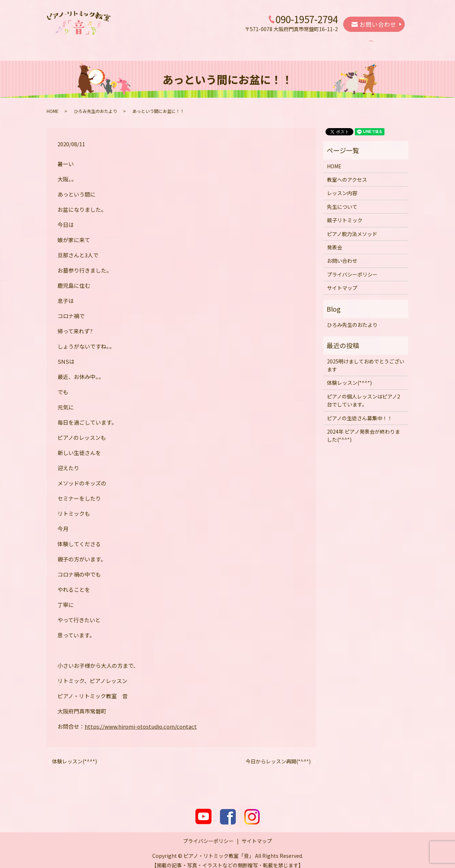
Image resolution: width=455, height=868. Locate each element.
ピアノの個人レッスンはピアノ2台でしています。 (363, 393)
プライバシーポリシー (352, 267)
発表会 (355, 44)
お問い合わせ (374, 24)
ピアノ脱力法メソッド (310, 44)
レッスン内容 (167, 44)
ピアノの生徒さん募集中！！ (360, 411)
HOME (80, 44)
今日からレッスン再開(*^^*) (278, 755)
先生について (210, 44)
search (381, 45)
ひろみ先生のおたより (95, 104)
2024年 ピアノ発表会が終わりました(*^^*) (363, 429)
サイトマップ (342, 281)
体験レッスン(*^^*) (75, 755)
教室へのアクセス (120, 44)
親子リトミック (255, 44)
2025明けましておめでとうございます (366, 358)
